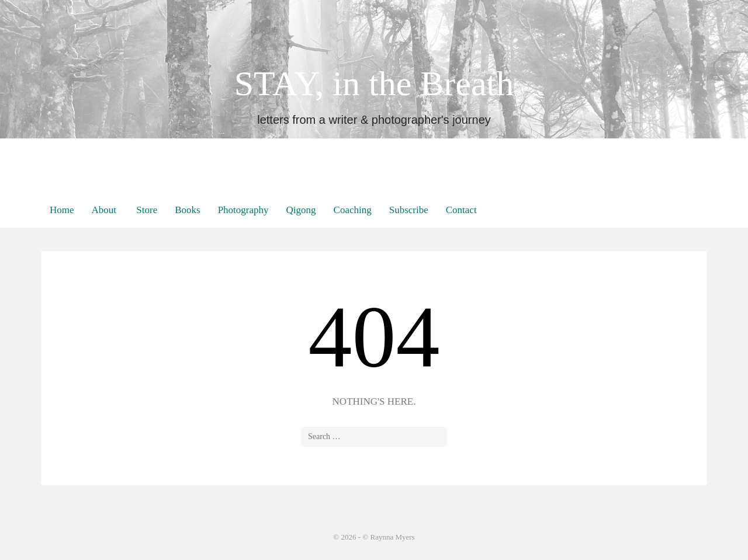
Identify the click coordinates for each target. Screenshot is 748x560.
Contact (461, 210)
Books (187, 210)
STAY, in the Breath (374, 84)
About (104, 210)
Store (146, 210)
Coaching (353, 210)
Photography (243, 210)
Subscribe (409, 210)
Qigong (301, 210)
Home (62, 210)
